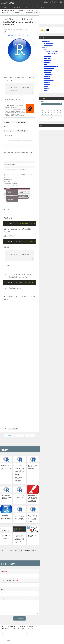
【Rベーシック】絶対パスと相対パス (10, 551)
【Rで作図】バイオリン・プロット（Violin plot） (6, 537)
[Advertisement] (19, 69)
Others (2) (46, 90)
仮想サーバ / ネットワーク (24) (53, 52)
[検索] (15, 634)
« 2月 (51, 117)
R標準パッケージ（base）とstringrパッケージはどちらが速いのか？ (6, 468)
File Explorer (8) (47, 56)
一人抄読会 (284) (46, 41)
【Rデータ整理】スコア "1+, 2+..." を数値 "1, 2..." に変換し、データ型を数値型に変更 (33, 518)
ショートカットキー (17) (51, 54)
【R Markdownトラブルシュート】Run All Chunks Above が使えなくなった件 (6, 518)
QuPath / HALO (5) (48, 74)
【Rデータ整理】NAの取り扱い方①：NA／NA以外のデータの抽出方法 (30, 551)
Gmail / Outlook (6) (48, 70)
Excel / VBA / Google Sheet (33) (51, 66)
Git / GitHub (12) (48, 60)
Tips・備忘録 (17, 7)
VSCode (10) (47, 62)
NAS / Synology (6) (48, 58)
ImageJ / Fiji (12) (48, 72)
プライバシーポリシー (42, 7)
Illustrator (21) (47, 76)
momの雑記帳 (8, 3)
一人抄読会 (5, 7)
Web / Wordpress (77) (49, 80)
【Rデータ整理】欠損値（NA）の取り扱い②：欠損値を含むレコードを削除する (19, 518)
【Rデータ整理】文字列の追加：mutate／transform (6, 497)
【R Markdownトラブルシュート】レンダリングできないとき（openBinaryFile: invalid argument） (33, 499)
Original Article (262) (48, 43)
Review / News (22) (48, 45)
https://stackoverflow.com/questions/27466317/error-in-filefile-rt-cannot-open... (23, 109)
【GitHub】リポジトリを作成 (33, 536)
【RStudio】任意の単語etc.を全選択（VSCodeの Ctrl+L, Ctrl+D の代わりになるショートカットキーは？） (19, 539)
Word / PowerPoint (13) (49, 68)
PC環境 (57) (47, 50)
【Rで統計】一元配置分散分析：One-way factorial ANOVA (32, 468)
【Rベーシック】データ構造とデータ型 (19, 496)
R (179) (46, 64)
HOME (9, 10)
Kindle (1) (46, 86)
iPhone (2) (46, 88)
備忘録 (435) (45, 48)
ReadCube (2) (47, 84)
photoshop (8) (47, 78)
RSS (44, 30)
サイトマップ (29, 7)
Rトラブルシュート (13, 429)
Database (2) (47, 82)
